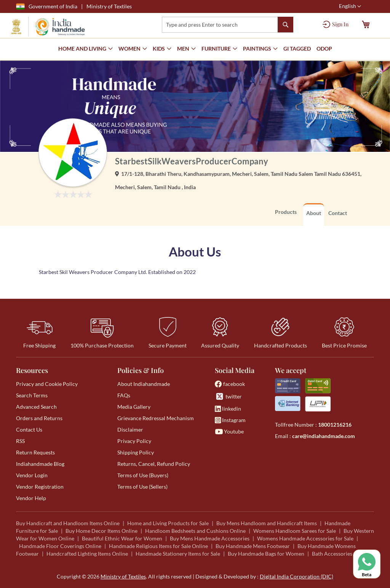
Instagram (230, 420)
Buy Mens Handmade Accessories (210, 538)
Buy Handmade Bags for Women (266, 554)
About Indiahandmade (144, 384)
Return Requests (35, 452)
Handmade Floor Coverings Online (60, 546)
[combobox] (228, 25)
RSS (20, 441)
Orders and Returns (39, 418)
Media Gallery (134, 407)
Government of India (47, 6)
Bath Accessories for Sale (342, 554)
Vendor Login (32, 475)
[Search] (285, 25)
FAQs (124, 395)
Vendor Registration (40, 487)
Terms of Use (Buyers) (143, 475)
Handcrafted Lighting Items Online (87, 554)
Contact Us (29, 429)
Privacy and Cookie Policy (47, 384)
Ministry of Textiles (109, 6)
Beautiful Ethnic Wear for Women (122, 538)
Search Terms (32, 395)
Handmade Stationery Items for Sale (178, 554)
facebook (230, 384)
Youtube (229, 431)
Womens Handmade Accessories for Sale (305, 538)
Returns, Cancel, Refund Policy (154, 464)
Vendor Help (31, 498)
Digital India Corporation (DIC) (296, 576)
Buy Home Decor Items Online (101, 531)
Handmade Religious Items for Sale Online (158, 546)
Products (286, 212)
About (314, 213)
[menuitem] (297, 49)
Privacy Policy (134, 441)
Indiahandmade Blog (40, 464)
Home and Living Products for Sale (168, 523)
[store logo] (48, 27)
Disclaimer (130, 429)
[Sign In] (336, 24)
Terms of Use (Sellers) (142, 487)
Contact (338, 213)
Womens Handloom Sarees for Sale (295, 531)
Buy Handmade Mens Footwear (253, 546)
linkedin (228, 409)
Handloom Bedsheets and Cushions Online (195, 531)
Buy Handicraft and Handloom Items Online (68, 523)
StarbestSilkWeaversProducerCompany (192, 161)
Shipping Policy (136, 452)
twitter (228, 396)
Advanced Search (36, 407)
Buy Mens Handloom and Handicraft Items (267, 523)
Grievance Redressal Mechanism (156, 418)
